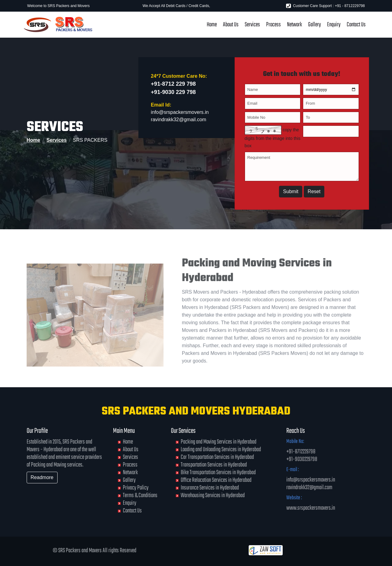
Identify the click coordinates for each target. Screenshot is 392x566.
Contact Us (356, 25)
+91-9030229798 (302, 459)
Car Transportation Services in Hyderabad (217, 457)
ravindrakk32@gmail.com (179, 122)
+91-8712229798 (301, 452)
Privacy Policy (136, 488)
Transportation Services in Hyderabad (214, 465)
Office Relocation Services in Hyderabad (216, 480)
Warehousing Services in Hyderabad (213, 495)
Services (252, 25)
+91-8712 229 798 (173, 86)
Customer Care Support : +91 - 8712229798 (325, 6)
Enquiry (334, 25)
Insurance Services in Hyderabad (210, 488)
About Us (231, 25)
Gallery (315, 25)
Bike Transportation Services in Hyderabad (218, 472)
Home (212, 25)
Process (273, 25)
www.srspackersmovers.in (311, 508)
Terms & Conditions (140, 495)
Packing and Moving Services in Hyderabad (219, 442)
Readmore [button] (42, 477)
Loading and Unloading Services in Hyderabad (221, 450)
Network (294, 25)
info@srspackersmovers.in (180, 115)
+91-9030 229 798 (173, 95)
